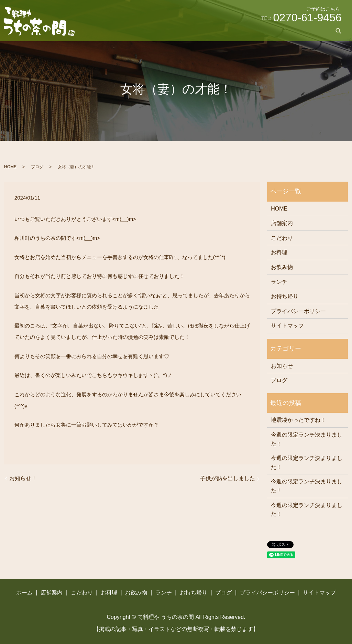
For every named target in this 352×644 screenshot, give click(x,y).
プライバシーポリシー (298, 311)
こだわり (179, 31)
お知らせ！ (23, 478)
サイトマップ (287, 326)
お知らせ (282, 366)
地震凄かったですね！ (298, 420)
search (339, 31)
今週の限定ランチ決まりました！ (307, 439)
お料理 (206, 31)
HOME (10, 167)
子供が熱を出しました (228, 478)
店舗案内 (151, 31)
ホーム (124, 31)
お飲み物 (232, 31)
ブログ (317, 31)
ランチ (259, 31)
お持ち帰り (288, 31)
